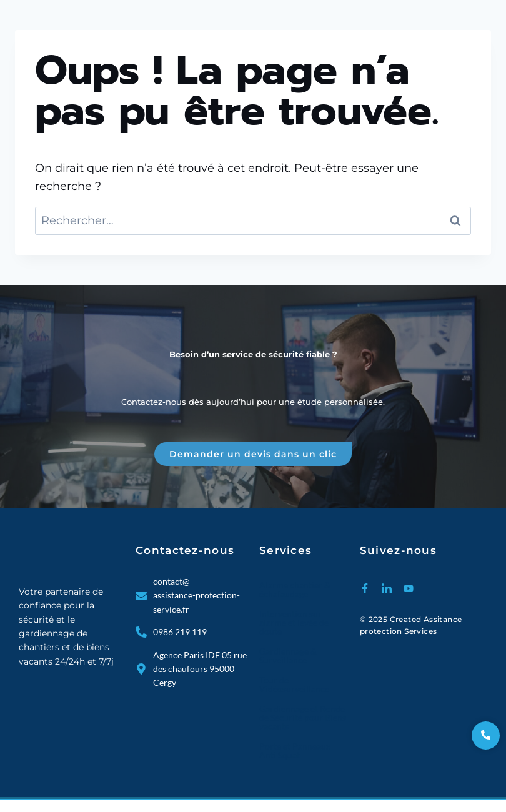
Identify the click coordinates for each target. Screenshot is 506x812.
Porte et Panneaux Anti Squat (295, 750)
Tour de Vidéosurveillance (294, 684)
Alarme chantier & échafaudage (295, 589)
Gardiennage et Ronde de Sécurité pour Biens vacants (303, 717)
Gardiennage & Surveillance (288, 656)
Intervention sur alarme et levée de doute (294, 622)
